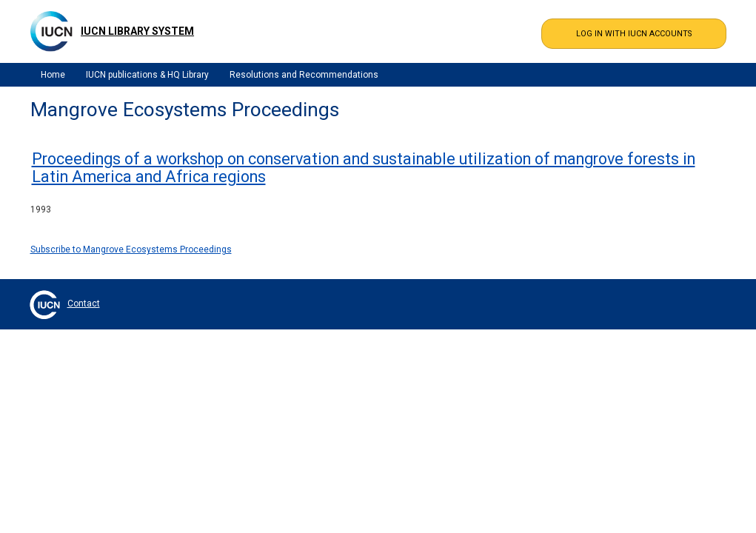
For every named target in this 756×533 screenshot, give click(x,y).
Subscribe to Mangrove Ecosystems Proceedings (131, 249)
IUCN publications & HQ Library (147, 75)
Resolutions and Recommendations (304, 75)
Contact (84, 304)
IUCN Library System (137, 31)
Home (53, 75)
